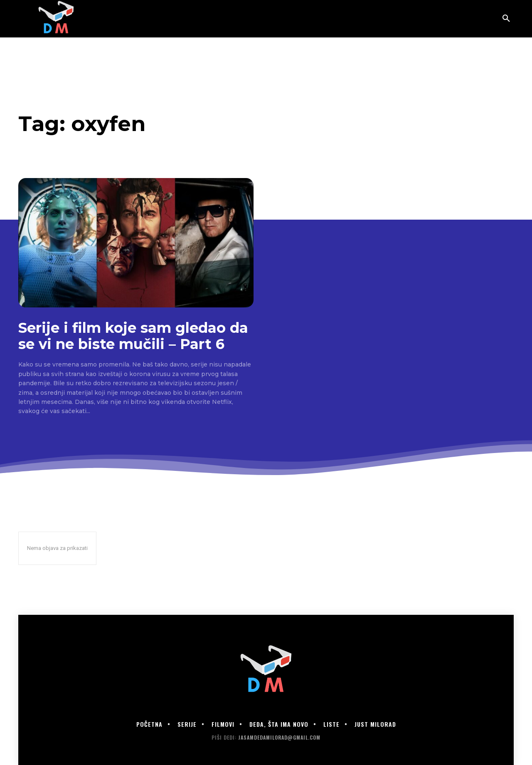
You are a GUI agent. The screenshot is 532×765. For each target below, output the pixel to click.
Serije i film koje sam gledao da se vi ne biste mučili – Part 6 (133, 336)
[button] (506, 19)
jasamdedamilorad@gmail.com (279, 737)
